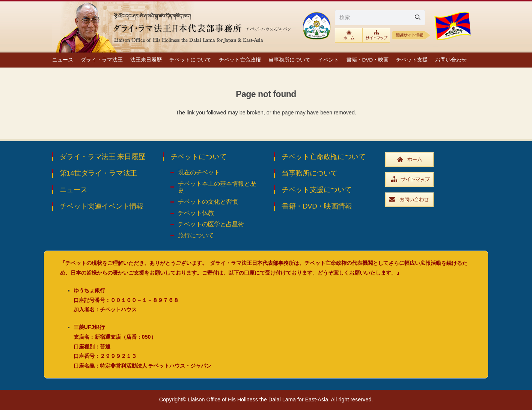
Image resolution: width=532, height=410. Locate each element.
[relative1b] (411, 35)
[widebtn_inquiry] (433, 200)
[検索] (380, 17)
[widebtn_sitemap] (433, 179)
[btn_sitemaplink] (376, 35)
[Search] (417, 17)
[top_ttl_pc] (174, 26)
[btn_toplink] (349, 35)
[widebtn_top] (433, 160)
